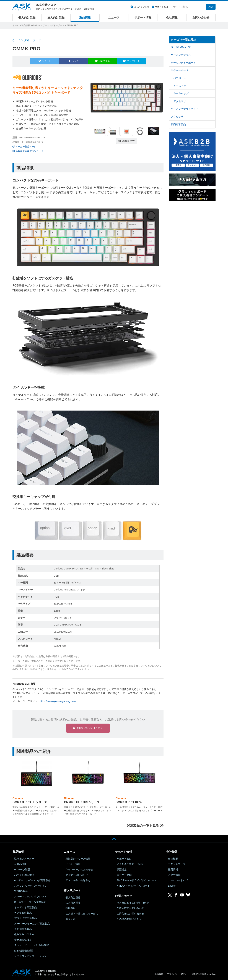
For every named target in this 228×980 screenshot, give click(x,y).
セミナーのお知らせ (77, 875)
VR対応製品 (21, 891)
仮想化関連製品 (23, 929)
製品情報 (85, 18)
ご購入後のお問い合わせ (130, 913)
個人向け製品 (27, 18)
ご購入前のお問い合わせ (130, 908)
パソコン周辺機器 (24, 875)
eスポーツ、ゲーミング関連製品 (32, 880)
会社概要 (173, 858)
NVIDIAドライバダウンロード (133, 886)
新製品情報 (20, 864)
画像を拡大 (128, 139)
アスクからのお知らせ (78, 880)
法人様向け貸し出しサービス (82, 913)
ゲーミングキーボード (53, 25)
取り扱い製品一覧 (181, 47)
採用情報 (173, 869)
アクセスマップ (177, 864)
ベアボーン (180, 78)
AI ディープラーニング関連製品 (32, 923)
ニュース (114, 18)
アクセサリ (180, 101)
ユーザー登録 (124, 875)
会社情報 (172, 18)
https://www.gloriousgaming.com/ (58, 699)
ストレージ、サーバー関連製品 (32, 945)
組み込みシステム (24, 934)
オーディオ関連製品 (25, 907)
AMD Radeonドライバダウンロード (137, 880)
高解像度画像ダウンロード (29, 149)
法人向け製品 (56, 18)
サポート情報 (143, 18)
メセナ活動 (174, 875)
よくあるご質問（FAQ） (130, 864)
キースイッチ (181, 86)
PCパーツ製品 (22, 869)
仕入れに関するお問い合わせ (133, 903)
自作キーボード (180, 70)
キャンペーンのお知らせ (79, 869)
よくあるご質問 (141, 7)
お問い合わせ (201, 18)
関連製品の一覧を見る (143, 825)
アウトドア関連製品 (25, 918)
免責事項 (159, 974)
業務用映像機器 (23, 940)
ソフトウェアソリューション (30, 956)
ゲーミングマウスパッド (185, 109)
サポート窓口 (162, 7)
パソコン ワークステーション (31, 886)
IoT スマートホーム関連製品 (30, 902)
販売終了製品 (178, 124)
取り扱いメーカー (24, 858)
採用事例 (71, 908)
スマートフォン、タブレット (30, 896)
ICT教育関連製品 (24, 950)
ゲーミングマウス (181, 55)
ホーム (16, 25)
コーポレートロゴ (178, 880)
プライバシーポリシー (178, 974)
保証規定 (122, 869)
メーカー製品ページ (26, 145)
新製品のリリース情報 (78, 858)
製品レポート (73, 919)
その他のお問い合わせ (129, 919)
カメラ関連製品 (23, 913)
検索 (211, 7)
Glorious (36, 25)
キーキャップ (181, 93)
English (172, 886)
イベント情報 (73, 864)
